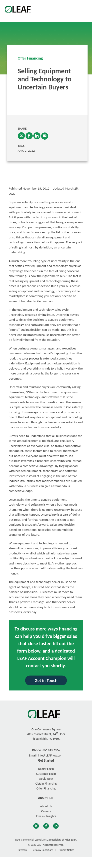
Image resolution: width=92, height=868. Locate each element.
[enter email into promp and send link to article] (45, 136)
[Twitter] (21, 136)
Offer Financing (30, 58)
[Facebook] (29, 136)
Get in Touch (46, 680)
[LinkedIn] (37, 136)
